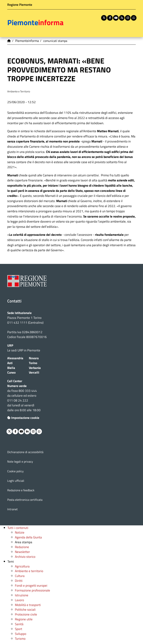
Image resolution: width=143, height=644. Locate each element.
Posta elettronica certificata (25, 500)
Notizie (20, 532)
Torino (33, 363)
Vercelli (34, 372)
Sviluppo (21, 634)
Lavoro (19, 600)
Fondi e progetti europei (31, 585)
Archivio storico (25, 557)
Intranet (12, 509)
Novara (34, 358)
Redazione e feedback (21, 490)
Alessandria (15, 358)
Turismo (20, 639)
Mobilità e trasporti (28, 605)
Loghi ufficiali (16, 481)
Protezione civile (26, 614)
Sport (19, 629)
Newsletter (22, 552)
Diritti (19, 581)
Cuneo (11, 372)
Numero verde (17, 386)
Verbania (35, 368)
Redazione (22, 547)
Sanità (19, 624)
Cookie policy (15, 471)
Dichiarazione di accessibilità (25, 452)
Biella (11, 368)
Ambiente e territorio (29, 571)
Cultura (20, 576)
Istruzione (22, 595)
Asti (10, 363)
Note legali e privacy (20, 461)
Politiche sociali (25, 609)
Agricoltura (22, 566)
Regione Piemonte (20, 5)
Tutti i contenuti (18, 528)
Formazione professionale (32, 590)
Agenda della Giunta (28, 537)
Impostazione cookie (23, 418)
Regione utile (24, 619)
